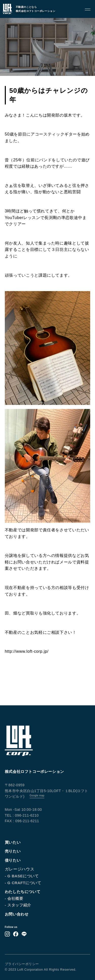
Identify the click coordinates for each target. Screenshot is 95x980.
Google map (37, 796)
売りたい (13, 851)
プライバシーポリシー (22, 964)
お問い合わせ (17, 914)
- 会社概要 (14, 898)
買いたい (13, 842)
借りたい (13, 860)
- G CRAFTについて (23, 883)
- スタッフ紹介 (18, 905)
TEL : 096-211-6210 (22, 815)
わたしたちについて (23, 892)
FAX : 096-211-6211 (22, 821)
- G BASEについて (22, 876)
